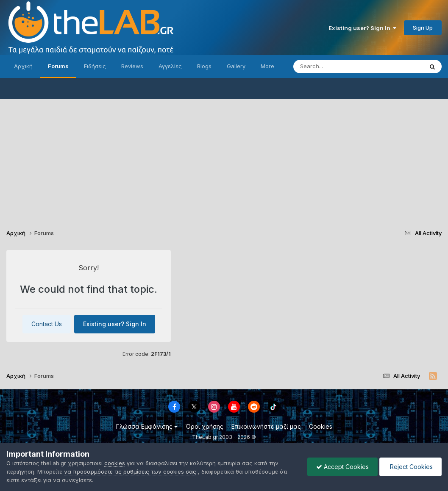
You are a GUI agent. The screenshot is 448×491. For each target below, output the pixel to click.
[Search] (341, 67)
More (267, 66)
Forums (58, 66)
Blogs (204, 66)
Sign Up (423, 28)
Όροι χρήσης (205, 426)
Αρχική (23, 66)
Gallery (236, 66)
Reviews (132, 66)
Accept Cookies (342, 467)
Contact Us (47, 324)
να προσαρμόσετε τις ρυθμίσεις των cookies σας (130, 472)
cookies (115, 463)
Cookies (321, 426)
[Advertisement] (224, 158)
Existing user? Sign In (362, 28)
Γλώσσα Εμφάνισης (147, 426)
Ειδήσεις (95, 66)
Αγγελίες (170, 66)
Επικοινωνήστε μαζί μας (266, 426)
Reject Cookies (410, 467)
